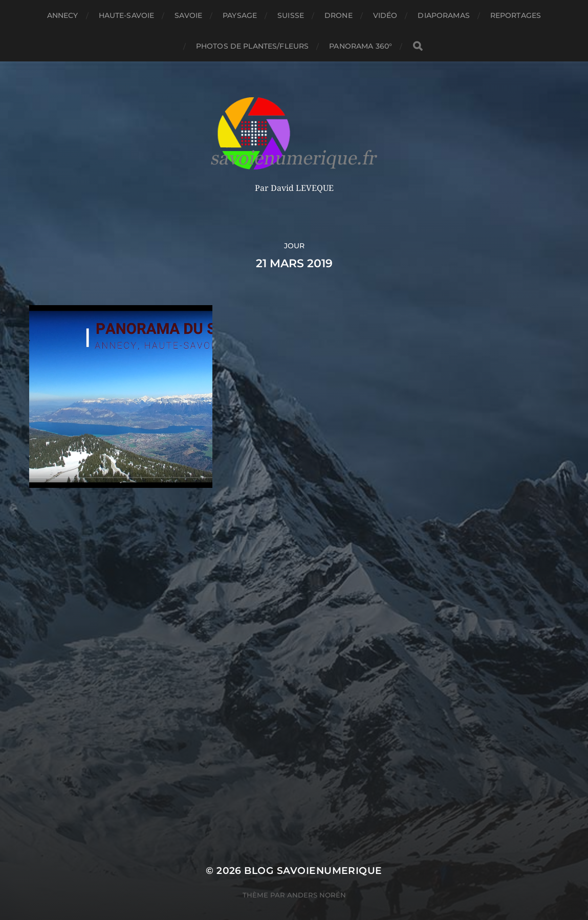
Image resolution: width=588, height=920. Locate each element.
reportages (516, 15)
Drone (339, 15)
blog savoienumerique (313, 851)
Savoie (188, 15)
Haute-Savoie (127, 15)
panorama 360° (361, 46)
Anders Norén (317, 875)
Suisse (291, 15)
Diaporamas (443, 15)
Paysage (240, 15)
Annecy (63, 15)
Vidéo (385, 15)
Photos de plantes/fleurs (252, 46)
